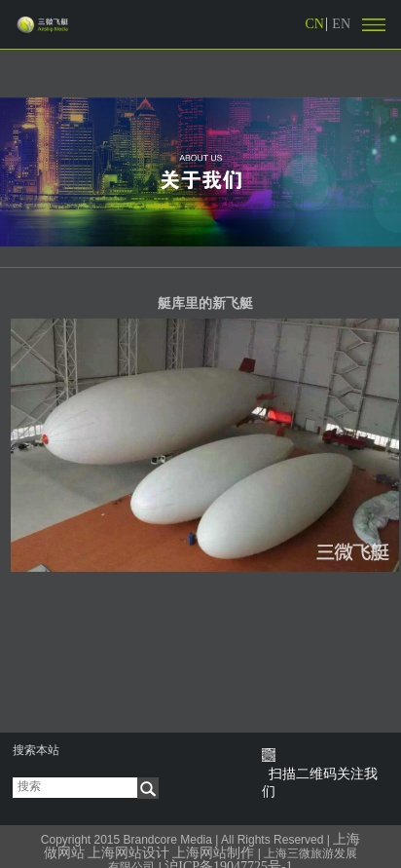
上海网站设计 (128, 853)
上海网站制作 (213, 853)
